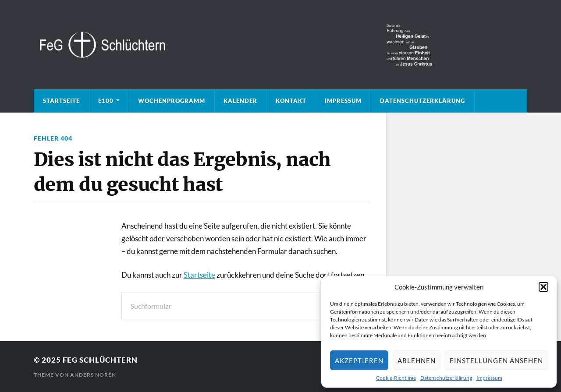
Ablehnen (417, 360)
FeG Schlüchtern (100, 360)
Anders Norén (93, 375)
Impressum (489, 378)
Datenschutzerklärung (446, 378)
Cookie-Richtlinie (396, 378)
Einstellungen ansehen (496, 360)
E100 (106, 101)
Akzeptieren (359, 360)
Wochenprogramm (172, 101)
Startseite (61, 101)
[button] (543, 287)
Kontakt (291, 101)
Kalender (240, 101)
